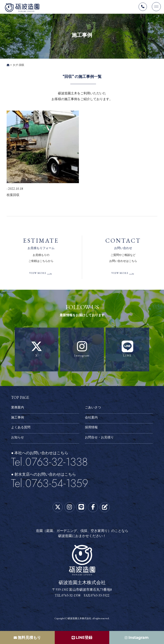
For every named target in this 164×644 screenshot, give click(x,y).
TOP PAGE (20, 398)
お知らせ (18, 439)
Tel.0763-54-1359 (50, 484)
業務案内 (18, 409)
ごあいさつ (93, 409)
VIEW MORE (38, 274)
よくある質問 (21, 429)
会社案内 (92, 419)
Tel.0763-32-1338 (49, 463)
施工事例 (18, 419)
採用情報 (92, 429)
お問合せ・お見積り (100, 439)
